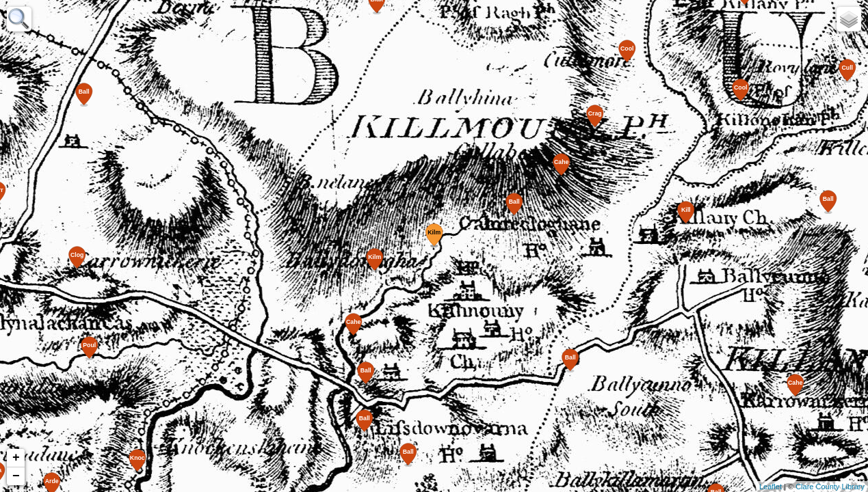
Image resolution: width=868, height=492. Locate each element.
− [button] (16, 476)
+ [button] (16, 458)
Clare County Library (830, 487)
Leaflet (771, 487)
